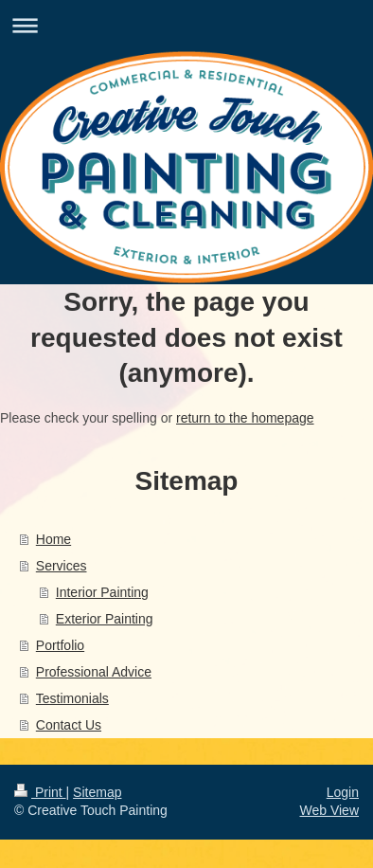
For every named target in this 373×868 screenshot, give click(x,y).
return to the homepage (245, 418)
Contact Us (69, 725)
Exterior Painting (105, 619)
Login (343, 792)
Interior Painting (102, 592)
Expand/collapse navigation (186, 25)
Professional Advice (94, 672)
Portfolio (60, 645)
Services (62, 566)
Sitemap (97, 792)
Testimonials (72, 698)
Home (53, 539)
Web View (329, 810)
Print (40, 792)
